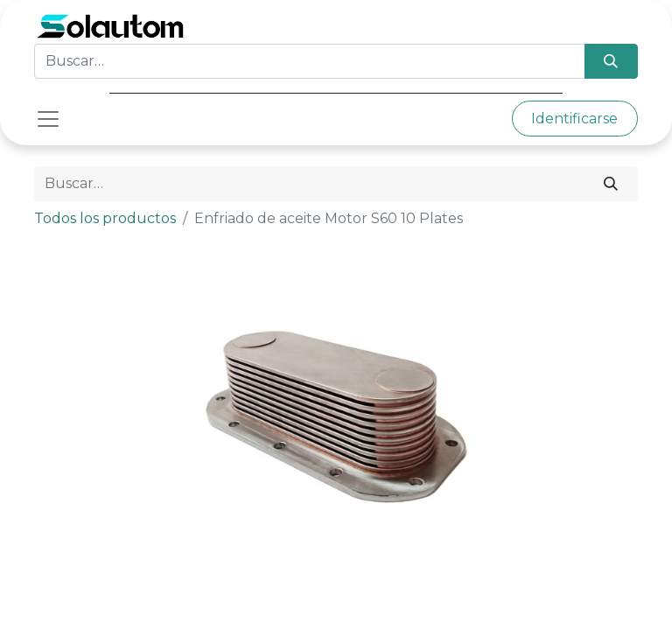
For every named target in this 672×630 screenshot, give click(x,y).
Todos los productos (105, 218)
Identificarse (574, 119)
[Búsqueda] (611, 61)
